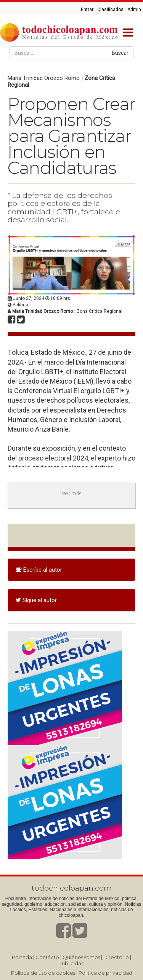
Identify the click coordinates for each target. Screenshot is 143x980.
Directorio (116, 957)
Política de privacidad (105, 973)
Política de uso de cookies (43, 973)
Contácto (47, 957)
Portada (22, 957)
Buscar (120, 53)
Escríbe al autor (39, 570)
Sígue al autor (36, 600)
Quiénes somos (81, 957)
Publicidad (71, 963)
